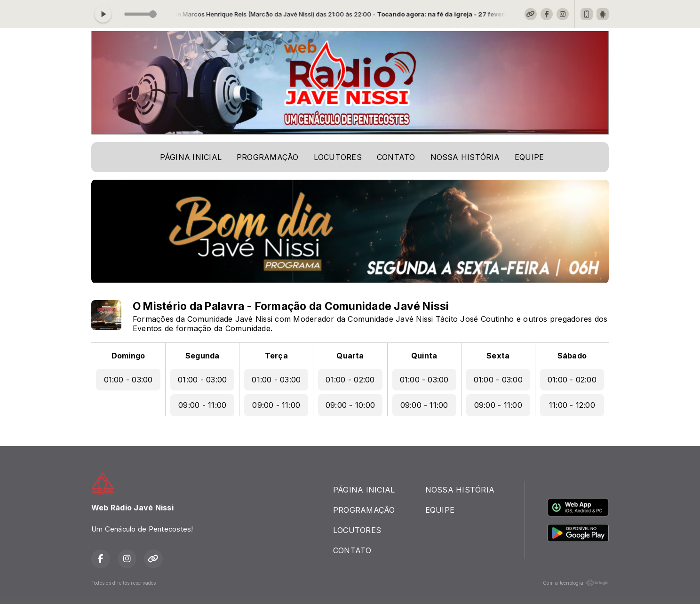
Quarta (350, 356)
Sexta (498, 356)
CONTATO (396, 157)
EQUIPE (529, 157)
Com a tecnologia (576, 583)
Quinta (424, 356)
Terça (276, 356)
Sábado (572, 356)
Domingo (128, 356)
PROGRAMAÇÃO (268, 157)
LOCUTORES (338, 157)
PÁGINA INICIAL (191, 157)
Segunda (203, 356)
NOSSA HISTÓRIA (465, 157)
